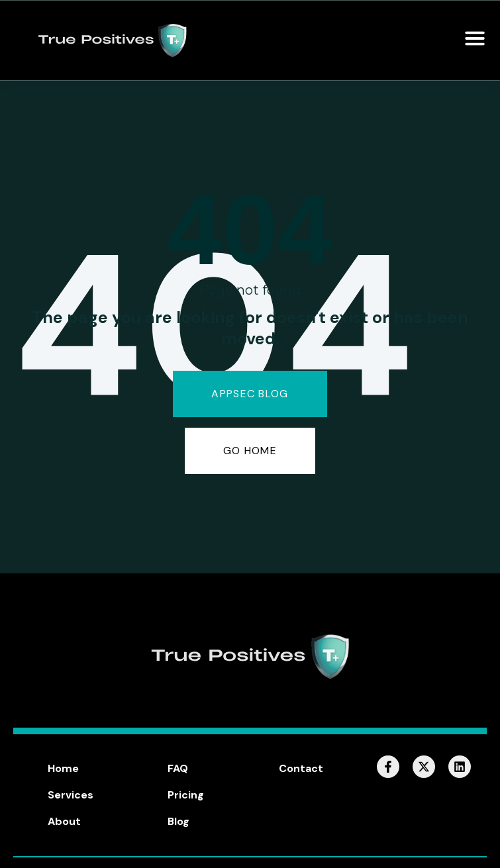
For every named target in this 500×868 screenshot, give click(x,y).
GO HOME (250, 451)
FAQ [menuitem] (178, 768)
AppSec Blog (250, 394)
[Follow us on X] (424, 767)
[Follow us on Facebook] (388, 767)
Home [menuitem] (63, 768)
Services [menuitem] (71, 795)
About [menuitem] (64, 821)
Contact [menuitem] (301, 768)
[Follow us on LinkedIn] (460, 767)
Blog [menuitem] (178, 821)
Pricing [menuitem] (186, 795)
